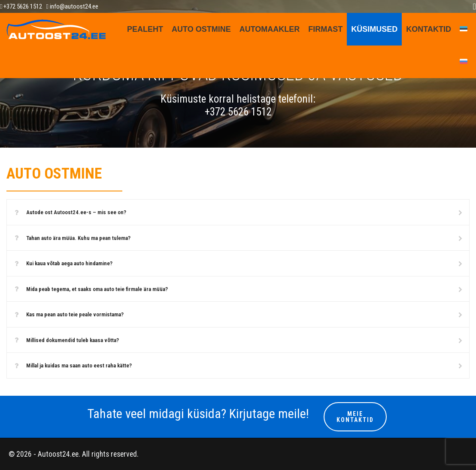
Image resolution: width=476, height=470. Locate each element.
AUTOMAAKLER (270, 29)
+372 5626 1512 (21, 6)
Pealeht (145, 29)
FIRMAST (325, 29)
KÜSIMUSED (374, 29)
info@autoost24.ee (72, 6)
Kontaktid (429, 29)
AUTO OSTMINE (201, 29)
